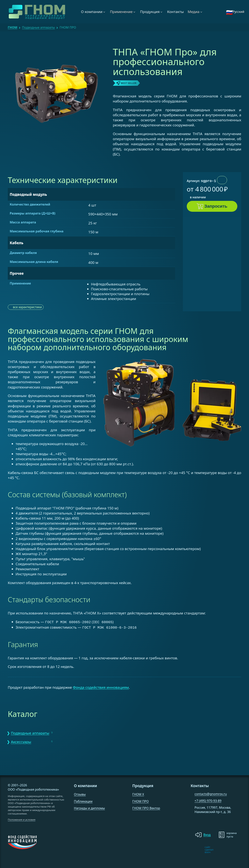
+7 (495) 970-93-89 (208, 800)
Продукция (150, 12)
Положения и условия (22, 819)
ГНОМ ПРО (140, 801)
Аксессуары (21, 741)
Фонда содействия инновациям (101, 686)
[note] (194, 849)
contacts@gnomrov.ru (211, 793)
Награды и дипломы (89, 807)
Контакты (175, 12)
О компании (92, 12)
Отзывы (80, 794)
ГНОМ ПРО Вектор (146, 807)
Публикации (83, 801)
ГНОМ (13, 27)
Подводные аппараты (38, 27)
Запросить (216, 206)
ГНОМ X (138, 794)
